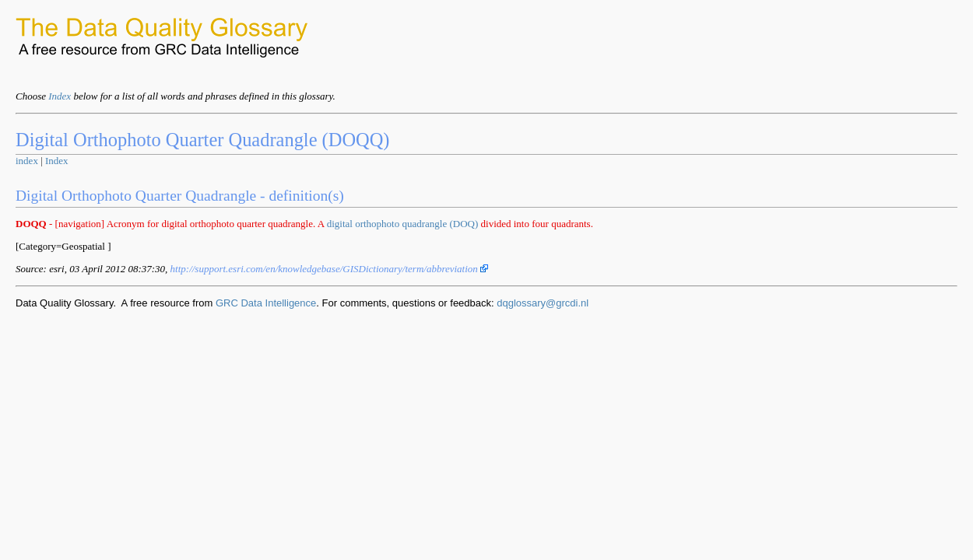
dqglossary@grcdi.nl (543, 303)
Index (60, 96)
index (27, 161)
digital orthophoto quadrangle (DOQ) (403, 224)
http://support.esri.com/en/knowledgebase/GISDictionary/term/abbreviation (330, 269)
